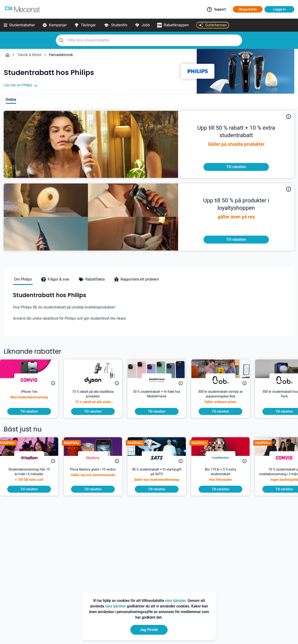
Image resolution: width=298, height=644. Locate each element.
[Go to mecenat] (22, 9)
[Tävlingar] (85, 25)
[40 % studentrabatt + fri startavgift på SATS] (160, 476)
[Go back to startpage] (7, 55)
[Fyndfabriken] (224, 458)
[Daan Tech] (224, 380)
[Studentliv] (115, 25)
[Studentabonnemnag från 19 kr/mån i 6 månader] (33, 476)
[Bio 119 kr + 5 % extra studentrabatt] (224, 476)
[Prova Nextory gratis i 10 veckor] (97, 476)
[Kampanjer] (55, 25)
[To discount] (236, 167)
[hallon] (33, 458)
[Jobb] (142, 25)
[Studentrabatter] (19, 25)
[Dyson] (97, 380)
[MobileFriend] (160, 380)
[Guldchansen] (213, 25)
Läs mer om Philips (21, 85)
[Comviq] (33, 380)
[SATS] (160, 458)
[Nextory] (97, 458)
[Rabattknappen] (173, 25)
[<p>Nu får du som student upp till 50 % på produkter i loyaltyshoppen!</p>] (236, 206)
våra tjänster (175, 601)
